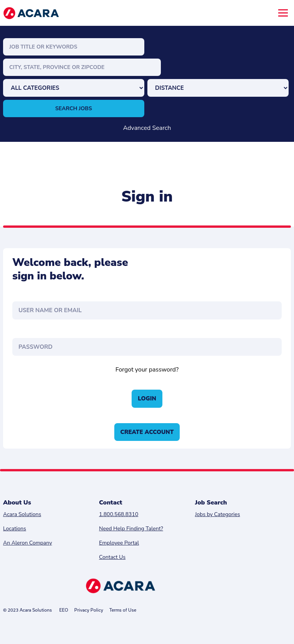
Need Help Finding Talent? (131, 529)
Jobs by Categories (218, 514)
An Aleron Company (28, 543)
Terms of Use (123, 610)
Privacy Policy (89, 610)
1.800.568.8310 (119, 514)
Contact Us (112, 557)
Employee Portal (119, 543)
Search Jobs (74, 108)
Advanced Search (147, 128)
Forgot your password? (147, 370)
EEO (64, 610)
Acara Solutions (22, 514)
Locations (15, 529)
